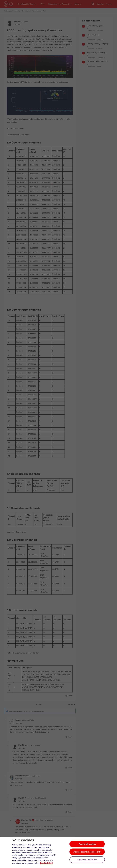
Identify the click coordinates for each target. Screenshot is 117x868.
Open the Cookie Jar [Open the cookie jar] (87, 860)
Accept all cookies (87, 844)
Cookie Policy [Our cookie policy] (46, 863)
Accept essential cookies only (87, 852)
